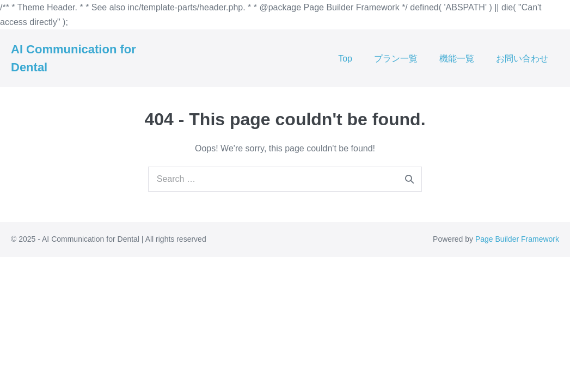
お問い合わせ (522, 59)
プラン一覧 (396, 59)
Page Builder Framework (517, 239)
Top (345, 59)
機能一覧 (457, 59)
